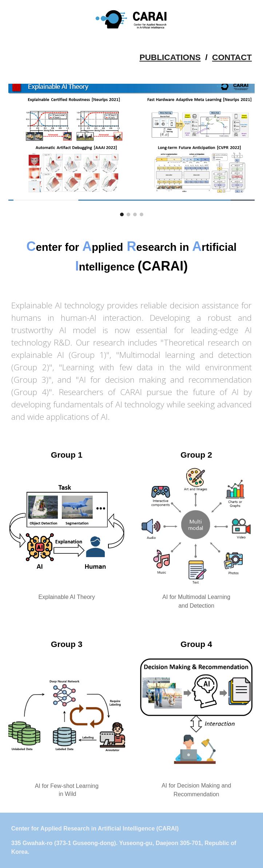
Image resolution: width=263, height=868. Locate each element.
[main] (131, 57)
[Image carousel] (131, 150)
